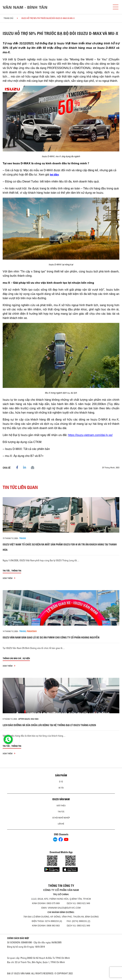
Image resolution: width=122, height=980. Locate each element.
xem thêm (9, 578)
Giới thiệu (61, 806)
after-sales (24, 719)
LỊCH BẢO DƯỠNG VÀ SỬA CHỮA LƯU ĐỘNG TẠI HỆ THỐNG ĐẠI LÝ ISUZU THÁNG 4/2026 (49, 725)
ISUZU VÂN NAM (61, 799)
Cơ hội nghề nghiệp (61, 818)
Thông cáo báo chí (12, 658)
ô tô (61, 782)
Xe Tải (61, 788)
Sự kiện (26, 658)
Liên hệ (61, 824)
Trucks (22, 538)
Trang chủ (8, 18)
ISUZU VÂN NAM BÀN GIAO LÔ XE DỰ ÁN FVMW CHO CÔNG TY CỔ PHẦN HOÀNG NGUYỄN (51, 637)
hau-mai (35, 719)
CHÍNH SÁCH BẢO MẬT (18, 938)
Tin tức (6, 571)
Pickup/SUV (32, 631)
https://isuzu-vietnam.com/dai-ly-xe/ (90, 435)
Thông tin (16, 571)
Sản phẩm (61, 775)
